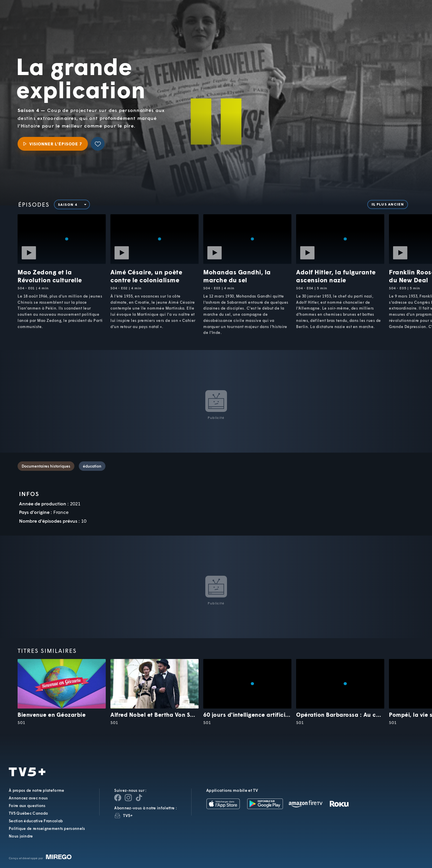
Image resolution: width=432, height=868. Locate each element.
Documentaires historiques (46, 466)
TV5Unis (44, 15)
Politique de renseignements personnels (47, 828)
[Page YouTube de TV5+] (139, 798)
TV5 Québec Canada (28, 813)
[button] (328, 19)
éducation (92, 466)
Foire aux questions (27, 806)
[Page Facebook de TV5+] (118, 798)
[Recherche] (407, 19)
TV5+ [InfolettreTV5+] (128, 815)
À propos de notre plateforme (36, 790)
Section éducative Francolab (36, 821)
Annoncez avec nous (28, 798)
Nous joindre (21, 836)
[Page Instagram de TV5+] (128, 798)
